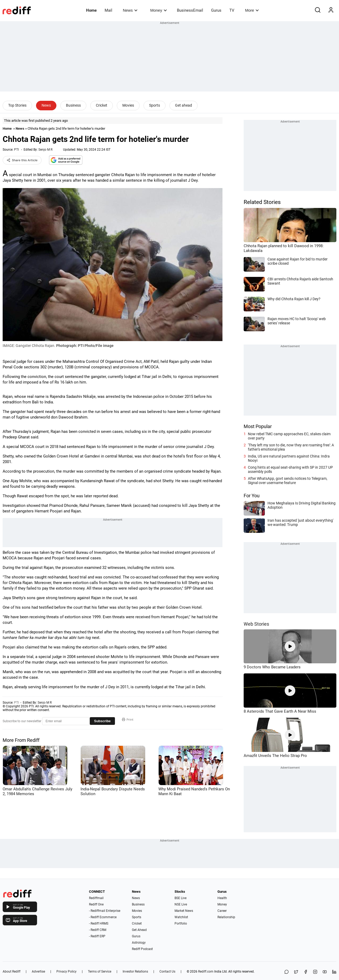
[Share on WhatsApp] (287, 972)
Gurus (216, 10)
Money (159, 10)
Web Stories (256, 624)
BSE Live (180, 898)
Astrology (139, 943)
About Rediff (12, 972)
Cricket (102, 105)
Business (73, 105)
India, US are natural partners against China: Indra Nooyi (289, 458)
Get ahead (184, 105)
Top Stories (17, 105)
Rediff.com (206, 972)
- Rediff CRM (98, 930)
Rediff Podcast (142, 949)
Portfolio (181, 924)
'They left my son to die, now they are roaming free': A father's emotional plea (291, 447)
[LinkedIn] (334, 972)
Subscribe (102, 721)
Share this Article (22, 160)
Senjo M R (45, 150)
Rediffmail (96, 898)
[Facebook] (306, 972)
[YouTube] (325, 972)
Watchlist (181, 917)
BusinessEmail (190, 10)
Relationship (226, 917)
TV (232, 10)
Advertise (38, 972)
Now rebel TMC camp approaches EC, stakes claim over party (289, 436)
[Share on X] (296, 972)
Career (222, 911)
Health (222, 898)
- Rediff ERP (97, 936)
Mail (108, 10)
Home (91, 10)
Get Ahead (139, 930)
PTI (16, 150)
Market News (184, 911)
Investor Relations (135, 972)
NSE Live (181, 904)
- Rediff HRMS (99, 924)
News (130, 10)
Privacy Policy (66, 972)
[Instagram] (315, 972)
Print (128, 720)
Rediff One (96, 904)
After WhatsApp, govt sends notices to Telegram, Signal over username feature (288, 481)
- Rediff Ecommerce (103, 917)
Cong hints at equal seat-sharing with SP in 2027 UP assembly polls (290, 469)
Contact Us (167, 972)
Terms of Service (100, 972)
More (252, 10)
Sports (155, 105)
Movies (128, 105)
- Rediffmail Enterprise (105, 911)
